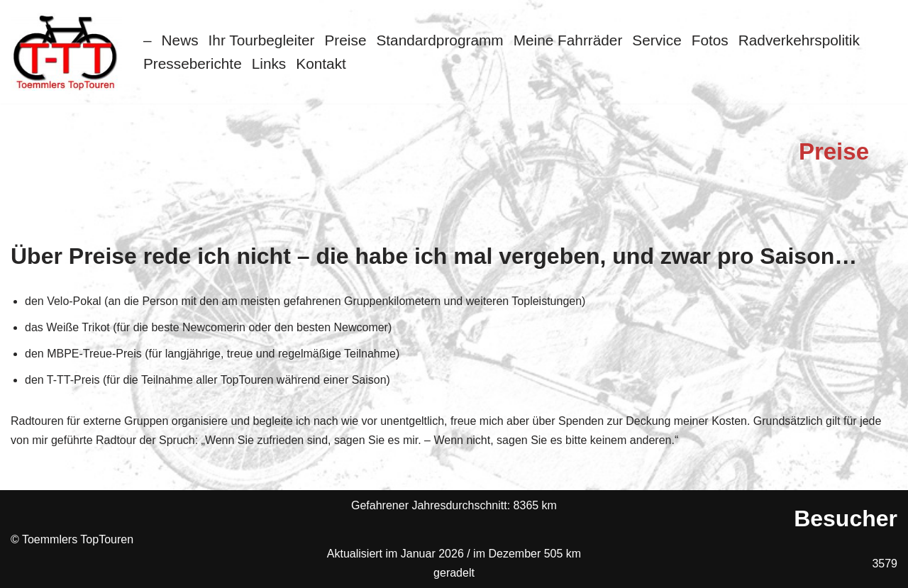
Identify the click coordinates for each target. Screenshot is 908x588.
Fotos (710, 40)
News (180, 40)
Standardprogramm (439, 40)
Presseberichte (193, 63)
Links (269, 63)
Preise (346, 40)
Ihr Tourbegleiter (262, 40)
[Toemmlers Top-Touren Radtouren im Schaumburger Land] (66, 52)
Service (657, 40)
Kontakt (321, 63)
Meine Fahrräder (568, 40)
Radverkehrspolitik (799, 40)
